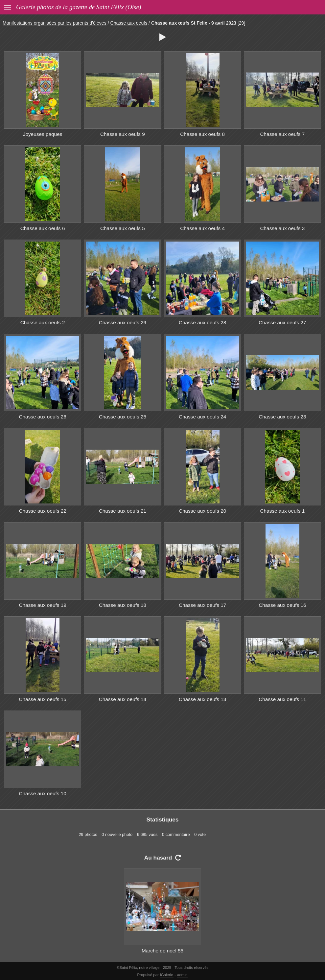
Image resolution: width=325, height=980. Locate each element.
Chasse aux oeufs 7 (282, 134)
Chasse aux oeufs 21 (123, 511)
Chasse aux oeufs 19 (42, 605)
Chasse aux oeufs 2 (43, 322)
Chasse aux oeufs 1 (282, 511)
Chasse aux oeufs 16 (282, 605)
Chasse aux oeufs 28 (202, 322)
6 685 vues (147, 834)
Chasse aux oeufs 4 (202, 228)
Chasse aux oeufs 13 (202, 699)
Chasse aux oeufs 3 (282, 228)
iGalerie (167, 975)
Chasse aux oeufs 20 (202, 511)
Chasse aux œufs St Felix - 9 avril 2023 (194, 23)
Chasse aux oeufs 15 (42, 699)
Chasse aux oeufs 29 (123, 322)
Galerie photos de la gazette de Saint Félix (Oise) (79, 7)
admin (182, 975)
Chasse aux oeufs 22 (42, 511)
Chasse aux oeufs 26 (42, 417)
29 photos (88, 834)
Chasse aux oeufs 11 (282, 699)
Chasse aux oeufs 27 (282, 322)
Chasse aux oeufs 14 (123, 699)
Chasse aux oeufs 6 (43, 228)
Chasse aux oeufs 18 (123, 605)
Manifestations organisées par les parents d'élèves (55, 23)
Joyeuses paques (43, 134)
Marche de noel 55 (162, 951)
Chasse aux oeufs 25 (123, 417)
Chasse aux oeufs (129, 23)
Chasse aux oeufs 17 (202, 605)
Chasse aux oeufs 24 (202, 417)
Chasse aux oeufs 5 (123, 228)
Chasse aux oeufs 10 (42, 793)
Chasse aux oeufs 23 (282, 417)
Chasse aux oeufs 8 (202, 134)
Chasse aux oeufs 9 (123, 134)
